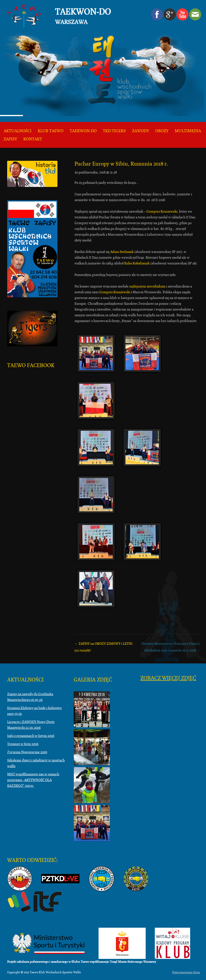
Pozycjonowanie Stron (186, 972)
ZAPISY (10, 139)
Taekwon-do (83, 131)
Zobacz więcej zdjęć (168, 678)
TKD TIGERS (114, 131)
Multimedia (188, 131)
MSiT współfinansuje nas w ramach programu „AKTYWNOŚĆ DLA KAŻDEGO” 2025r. (33, 780)
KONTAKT (33, 139)
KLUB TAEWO (51, 131)
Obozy (162, 131)
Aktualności (18, 131)
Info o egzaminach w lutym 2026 (31, 736)
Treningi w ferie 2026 (23, 744)
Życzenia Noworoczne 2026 (27, 752)
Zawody (140, 131)
